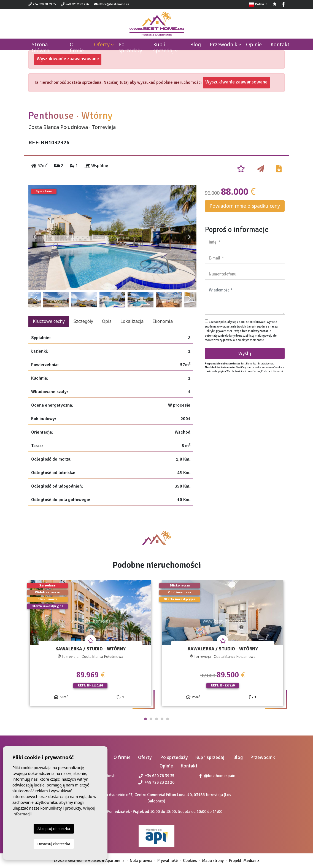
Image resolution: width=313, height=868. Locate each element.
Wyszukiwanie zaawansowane (68, 59)
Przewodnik (223, 44)
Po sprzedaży (130, 47)
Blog (195, 44)
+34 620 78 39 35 (42, 4)
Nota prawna (141, 861)
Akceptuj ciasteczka (54, 829)
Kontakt (280, 44)
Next (190, 237)
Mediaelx (251, 861)
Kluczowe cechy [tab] (49, 321)
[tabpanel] (90, 645)
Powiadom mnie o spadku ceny (245, 206)
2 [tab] (151, 719)
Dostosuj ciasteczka (54, 844)
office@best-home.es (114, 4)
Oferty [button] (102, 44)
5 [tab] (168, 719)
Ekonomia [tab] (163, 321)
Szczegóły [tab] (83, 321)
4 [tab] (162, 719)
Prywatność (168, 861)
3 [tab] (156, 719)
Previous (35, 237)
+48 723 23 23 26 (75, 4)
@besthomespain (217, 776)
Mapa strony (213, 861)
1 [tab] (145, 719)
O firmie (77, 47)
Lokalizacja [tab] (132, 321)
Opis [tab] (107, 321)
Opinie (254, 44)
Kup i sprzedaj (163, 47)
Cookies (190, 861)
